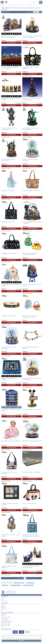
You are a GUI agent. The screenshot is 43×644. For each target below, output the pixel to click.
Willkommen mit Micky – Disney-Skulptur (32, 410)
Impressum (3, 606)
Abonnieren (22, 641)
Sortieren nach (29, 12)
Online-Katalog (4, 601)
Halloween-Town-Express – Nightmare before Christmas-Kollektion (10, 37)
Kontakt (3, 598)
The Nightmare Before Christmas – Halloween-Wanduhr (10, 129)
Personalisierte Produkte (6, 617)
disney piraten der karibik (19, 583)
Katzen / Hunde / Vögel (5, 624)
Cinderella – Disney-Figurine (8, 191)
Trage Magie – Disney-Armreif (8, 316)
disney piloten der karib (16, 585)
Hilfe (2, 599)
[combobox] (22, 6)
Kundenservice (33, 2)
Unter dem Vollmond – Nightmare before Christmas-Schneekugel (32, 37)
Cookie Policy (4, 609)
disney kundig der (30, 583)
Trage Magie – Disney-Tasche (8, 222)
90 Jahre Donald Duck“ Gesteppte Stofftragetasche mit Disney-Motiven (31, 535)
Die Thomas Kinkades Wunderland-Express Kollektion (10, 68)
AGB (2, 610)
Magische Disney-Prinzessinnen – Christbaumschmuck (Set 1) (30, 316)
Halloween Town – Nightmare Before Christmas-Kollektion (31, 99)
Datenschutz (4, 607)
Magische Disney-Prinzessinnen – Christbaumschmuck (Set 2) (30, 254)
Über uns (3, 605)
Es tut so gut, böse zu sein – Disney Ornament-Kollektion (31, 567)
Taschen (3, 627)
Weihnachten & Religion (6, 623)
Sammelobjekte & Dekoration (7, 621)
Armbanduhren (4, 614)
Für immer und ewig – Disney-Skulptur (31, 472)
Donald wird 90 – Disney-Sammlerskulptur (32, 441)
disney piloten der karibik (28, 585)
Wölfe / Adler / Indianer (6, 625)
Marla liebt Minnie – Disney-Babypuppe (11, 441)
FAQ (37, 2)
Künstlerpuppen (4, 618)
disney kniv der (5, 585)
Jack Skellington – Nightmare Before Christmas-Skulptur (31, 129)
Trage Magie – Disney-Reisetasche (9, 253)
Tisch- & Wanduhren (5, 620)
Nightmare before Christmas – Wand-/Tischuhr (9, 160)
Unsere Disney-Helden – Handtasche (31, 191)
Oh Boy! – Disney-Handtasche (29, 503)
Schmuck (3, 616)
